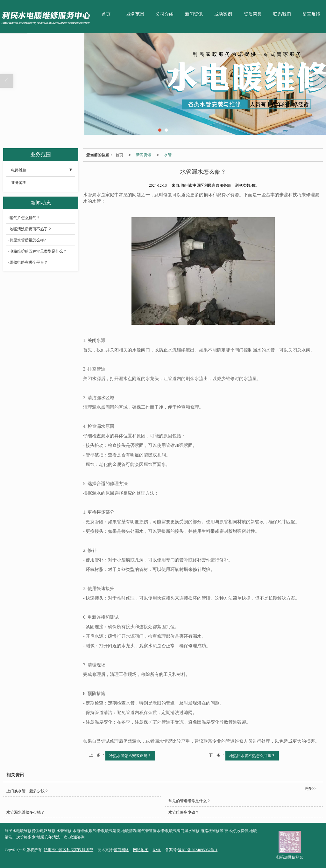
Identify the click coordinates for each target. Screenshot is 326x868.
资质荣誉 (253, 14)
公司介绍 (165, 14)
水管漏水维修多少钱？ (25, 812)
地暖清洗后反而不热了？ (31, 229)
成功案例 (223, 14)
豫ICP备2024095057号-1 (198, 850)
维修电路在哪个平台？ (29, 262)
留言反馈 (311, 14)
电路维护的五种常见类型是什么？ (38, 251)
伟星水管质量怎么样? (28, 240)
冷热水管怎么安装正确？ (130, 756)
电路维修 (19, 170)
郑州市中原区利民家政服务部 (68, 850)
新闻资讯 (194, 14)
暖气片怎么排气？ (25, 218)
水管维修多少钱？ (184, 812)
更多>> (310, 788)
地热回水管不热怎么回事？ (252, 756)
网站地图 (141, 850)
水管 (168, 155)
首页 (106, 14)
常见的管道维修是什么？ (189, 801)
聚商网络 (121, 850)
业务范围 (135, 14)
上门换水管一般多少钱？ (27, 791)
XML (157, 850)
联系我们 (282, 14)
